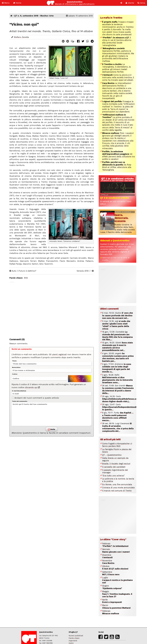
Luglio (117, 580)
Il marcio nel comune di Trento (117, 491)
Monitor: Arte (47, 16)
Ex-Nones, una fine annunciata (117, 484)
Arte (26, 278)
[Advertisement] (52, 308)
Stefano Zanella (21, 37)
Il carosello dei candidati (114, 467)
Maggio (117, 594)
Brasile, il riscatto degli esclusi (116, 464)
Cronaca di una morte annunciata (118, 488)
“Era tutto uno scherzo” (113, 476)
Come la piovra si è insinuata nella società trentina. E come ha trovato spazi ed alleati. (118, 77)
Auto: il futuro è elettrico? (23, 271)
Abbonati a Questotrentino (115, 241)
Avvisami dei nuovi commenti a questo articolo (35, 398)
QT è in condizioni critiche (115, 198)
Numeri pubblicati (76, 636)
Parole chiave (74, 638)
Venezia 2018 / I (85, 271)
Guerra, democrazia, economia (122, 218)
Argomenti (73, 641)
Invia (51, 429)
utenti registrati (59, 354)
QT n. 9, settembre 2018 (26, 16)
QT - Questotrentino (112, 455)
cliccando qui (32, 387)
